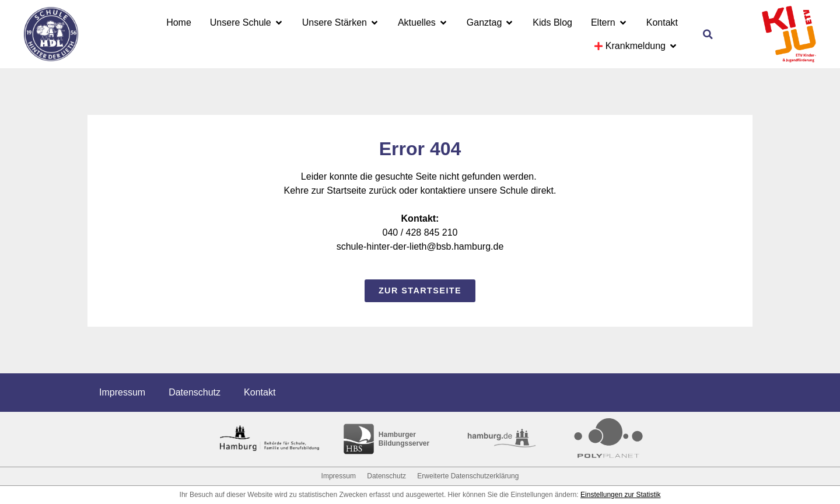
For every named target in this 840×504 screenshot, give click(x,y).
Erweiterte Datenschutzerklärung (468, 476)
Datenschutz (195, 392)
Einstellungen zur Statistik (620, 495)
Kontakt (260, 392)
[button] (708, 34)
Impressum (122, 392)
